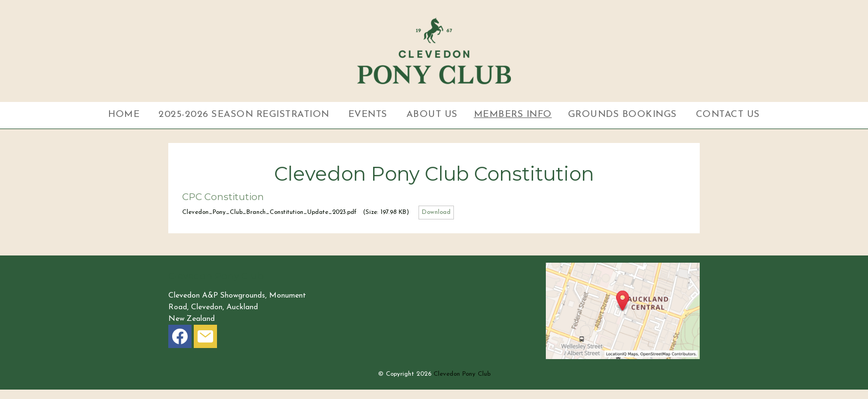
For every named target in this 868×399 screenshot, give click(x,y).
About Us (432, 114)
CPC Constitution (223, 197)
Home (124, 114)
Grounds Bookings (622, 114)
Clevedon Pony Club (462, 374)
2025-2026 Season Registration (244, 114)
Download (436, 213)
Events (368, 114)
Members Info (513, 114)
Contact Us (728, 114)
